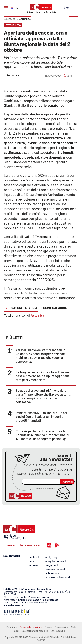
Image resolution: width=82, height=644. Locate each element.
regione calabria (53, 308)
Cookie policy (61, 627)
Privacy (48, 627)
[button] (74, 21)
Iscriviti (67, 482)
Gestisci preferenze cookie (35, 631)
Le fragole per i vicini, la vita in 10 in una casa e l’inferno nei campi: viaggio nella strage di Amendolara (43, 376)
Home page (10, 19)
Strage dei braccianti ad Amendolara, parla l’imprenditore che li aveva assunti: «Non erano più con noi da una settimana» (44, 396)
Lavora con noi (58, 631)
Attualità (25, 19)
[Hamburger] (6, 8)
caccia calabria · (25, 308)
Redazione (12, 627)
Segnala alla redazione (31, 627)
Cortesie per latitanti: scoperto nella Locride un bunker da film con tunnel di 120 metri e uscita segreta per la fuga (43, 435)
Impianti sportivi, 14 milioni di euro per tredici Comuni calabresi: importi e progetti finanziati (42, 416)
